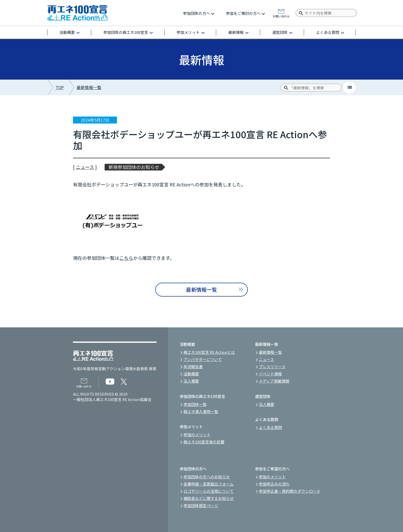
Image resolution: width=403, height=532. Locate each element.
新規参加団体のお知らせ (134, 167)
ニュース (85, 167)
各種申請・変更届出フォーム (209, 484)
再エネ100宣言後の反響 (204, 442)
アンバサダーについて (203, 359)
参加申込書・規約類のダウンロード (290, 491)
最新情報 (236, 32)
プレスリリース (272, 367)
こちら (126, 258)
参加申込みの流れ (274, 484)
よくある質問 (328, 32)
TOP (60, 87)
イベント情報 (270, 374)
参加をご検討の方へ (243, 13)
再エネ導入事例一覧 (201, 411)
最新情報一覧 (89, 87)
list (349, 87)
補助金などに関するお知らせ (209, 498)
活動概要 (67, 32)
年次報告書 (193, 367)
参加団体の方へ (196, 13)
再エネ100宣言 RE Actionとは (209, 352)
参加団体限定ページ (201, 505)
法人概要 (191, 381)
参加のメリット (197, 435)
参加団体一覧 (195, 404)
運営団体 (280, 32)
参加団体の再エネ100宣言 (126, 32)
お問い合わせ (281, 16)
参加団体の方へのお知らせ (207, 477)
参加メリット (188, 32)
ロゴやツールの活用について (209, 491)
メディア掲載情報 (274, 381)
